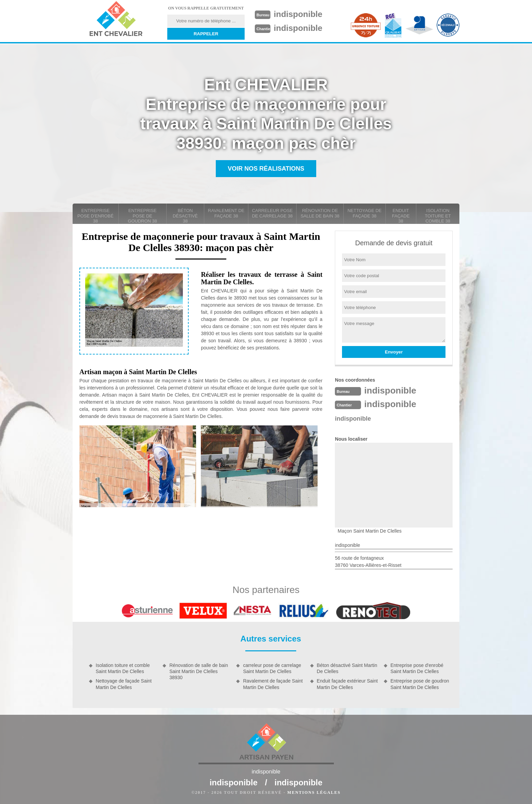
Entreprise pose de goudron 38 (142, 216)
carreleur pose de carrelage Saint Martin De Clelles (272, 668)
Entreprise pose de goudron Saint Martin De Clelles (420, 684)
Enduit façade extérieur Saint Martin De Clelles (347, 684)
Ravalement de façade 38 (226, 213)
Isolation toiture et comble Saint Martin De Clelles (123, 668)
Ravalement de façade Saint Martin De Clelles (273, 684)
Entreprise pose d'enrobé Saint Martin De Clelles (417, 668)
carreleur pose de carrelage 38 (272, 213)
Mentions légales (314, 792)
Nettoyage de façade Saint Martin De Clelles (124, 684)
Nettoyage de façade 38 (365, 213)
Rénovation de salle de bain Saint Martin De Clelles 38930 (199, 671)
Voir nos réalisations (266, 169)
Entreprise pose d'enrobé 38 (96, 216)
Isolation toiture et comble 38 (438, 216)
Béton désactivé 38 (185, 216)
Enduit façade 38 (401, 216)
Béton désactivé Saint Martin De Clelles (347, 668)
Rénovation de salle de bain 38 (320, 213)
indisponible (300, 14)
